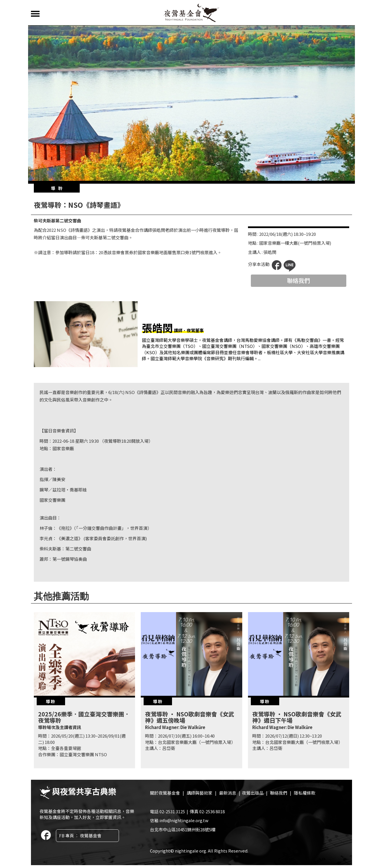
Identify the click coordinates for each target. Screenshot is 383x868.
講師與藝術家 (200, 793)
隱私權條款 (305, 793)
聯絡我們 (298, 280)
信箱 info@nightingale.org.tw (179, 820)
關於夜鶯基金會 (165, 793)
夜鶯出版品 (253, 793)
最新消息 (228, 793)
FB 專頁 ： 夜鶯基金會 (80, 835)
